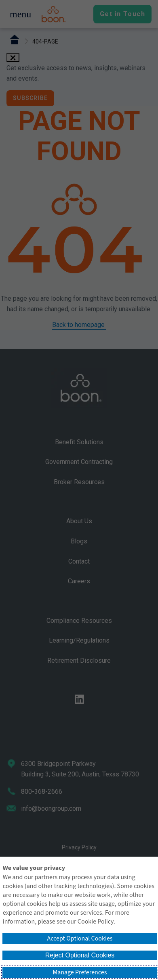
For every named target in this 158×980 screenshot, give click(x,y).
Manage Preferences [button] (80, 972)
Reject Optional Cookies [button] (80, 955)
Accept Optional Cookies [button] (80, 938)
